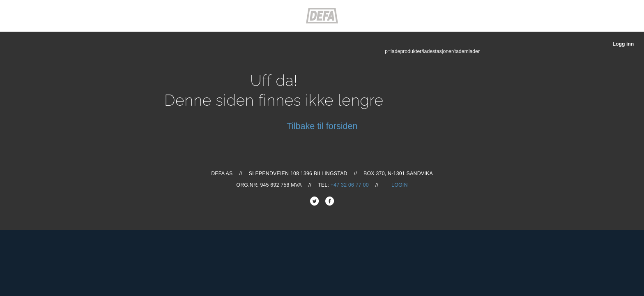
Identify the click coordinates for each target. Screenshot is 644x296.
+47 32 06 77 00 (350, 185)
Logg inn (623, 44)
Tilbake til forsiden (322, 126)
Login (400, 185)
